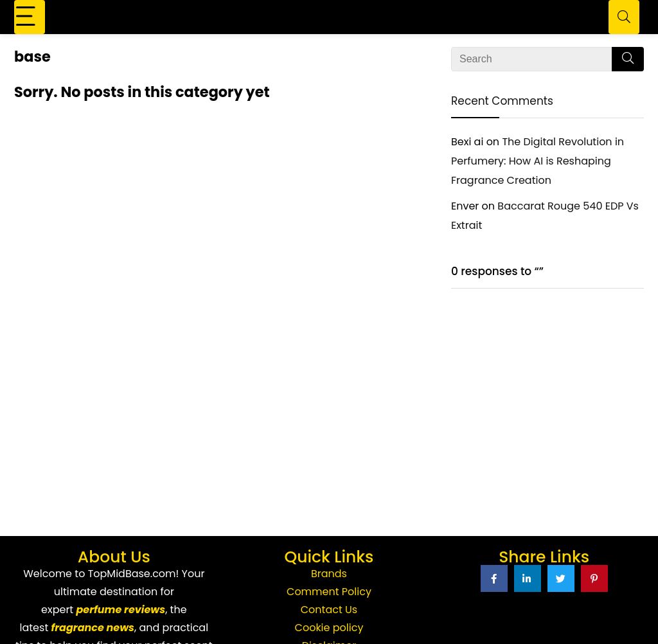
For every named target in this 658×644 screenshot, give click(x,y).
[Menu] (30, 17)
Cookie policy (329, 628)
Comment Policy (329, 592)
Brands (329, 574)
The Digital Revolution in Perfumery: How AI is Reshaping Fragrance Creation (538, 161)
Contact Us (329, 610)
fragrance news (93, 628)
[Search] (624, 17)
